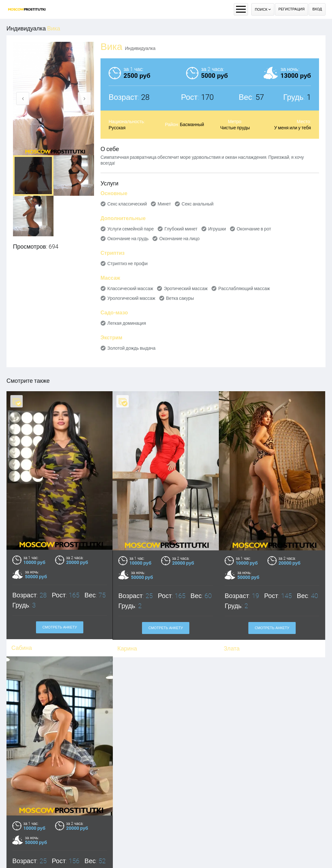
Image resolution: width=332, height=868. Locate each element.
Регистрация (292, 9)
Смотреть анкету (166, 628)
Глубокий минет (181, 229)
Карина (127, 648)
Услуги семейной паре (130, 229)
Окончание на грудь (128, 239)
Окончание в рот (254, 229)
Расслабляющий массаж (244, 288)
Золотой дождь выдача (131, 348)
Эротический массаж (186, 288)
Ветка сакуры (180, 298)
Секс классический (127, 204)
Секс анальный (198, 204)
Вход (317, 9)
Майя (19, 863)
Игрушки (217, 229)
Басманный (192, 124)
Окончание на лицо (179, 239)
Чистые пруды (235, 128)
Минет (164, 204)
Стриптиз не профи (127, 264)
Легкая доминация (127, 323)
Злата (232, 648)
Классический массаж (130, 288)
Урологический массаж (131, 298)
